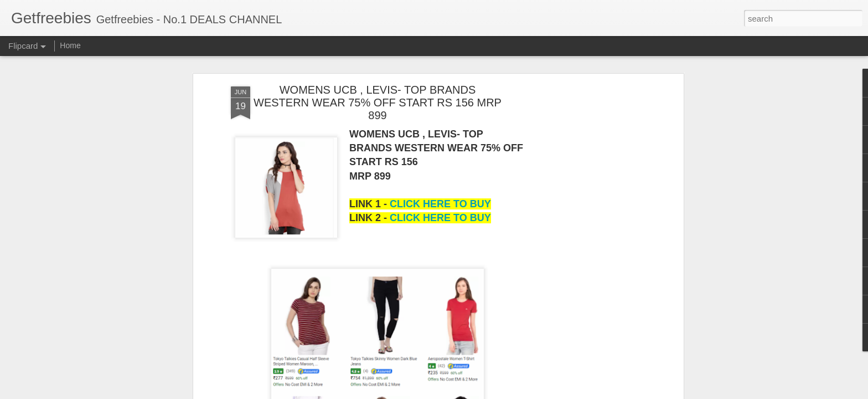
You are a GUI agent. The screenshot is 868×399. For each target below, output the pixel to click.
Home (70, 45)
